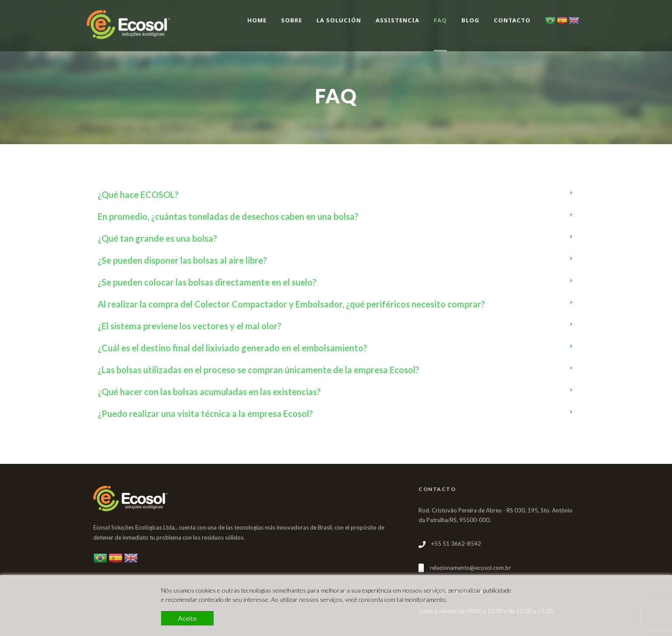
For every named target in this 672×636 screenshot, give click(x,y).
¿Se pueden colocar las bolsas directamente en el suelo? (207, 282)
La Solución (339, 20)
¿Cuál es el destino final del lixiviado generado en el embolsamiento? (232, 348)
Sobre (292, 20)
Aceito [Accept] (187, 618)
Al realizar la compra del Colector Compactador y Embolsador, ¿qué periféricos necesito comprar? (291, 304)
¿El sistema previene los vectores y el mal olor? (190, 326)
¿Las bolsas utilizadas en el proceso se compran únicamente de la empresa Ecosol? (259, 370)
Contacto (512, 20)
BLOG (470, 20)
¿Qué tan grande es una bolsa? (157, 238)
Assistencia (398, 20)
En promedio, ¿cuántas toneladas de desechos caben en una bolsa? (228, 216)
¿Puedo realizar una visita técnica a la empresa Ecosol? (205, 413)
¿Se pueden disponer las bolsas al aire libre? (182, 260)
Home (257, 20)
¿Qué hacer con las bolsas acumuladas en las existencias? (209, 392)
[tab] (336, 194)
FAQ (440, 20)
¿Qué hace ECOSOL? (138, 194)
